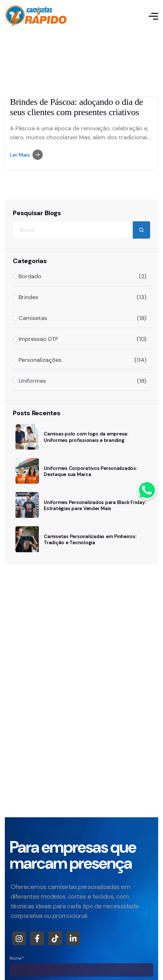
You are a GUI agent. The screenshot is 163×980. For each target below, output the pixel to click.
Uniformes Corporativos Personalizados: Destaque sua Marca (90, 471)
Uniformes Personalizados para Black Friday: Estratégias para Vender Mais (95, 505)
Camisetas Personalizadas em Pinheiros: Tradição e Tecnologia (90, 540)
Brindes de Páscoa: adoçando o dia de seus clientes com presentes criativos (77, 107)
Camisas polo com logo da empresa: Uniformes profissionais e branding (86, 437)
